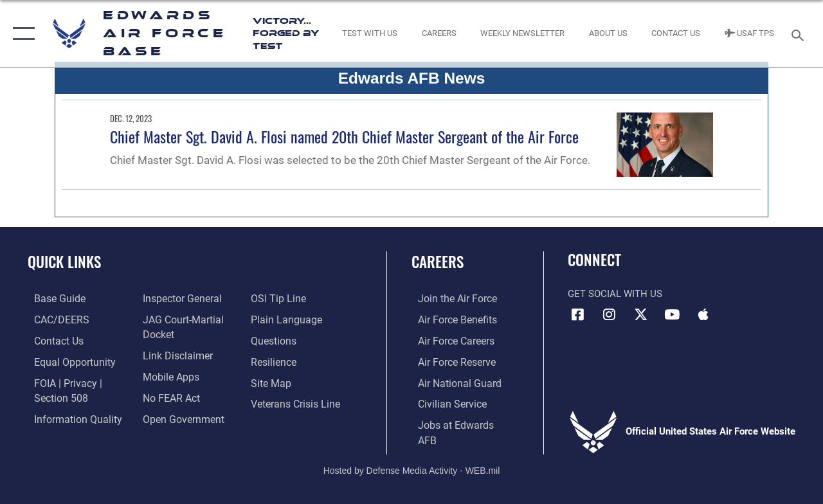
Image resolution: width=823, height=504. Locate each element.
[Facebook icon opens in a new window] (577, 314)
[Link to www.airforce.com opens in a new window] (450, 298)
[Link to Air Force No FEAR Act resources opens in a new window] (168, 395)
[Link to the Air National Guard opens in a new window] (451, 381)
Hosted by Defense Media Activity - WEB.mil (412, 451)
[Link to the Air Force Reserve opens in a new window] (449, 360)
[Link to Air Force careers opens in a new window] (449, 339)
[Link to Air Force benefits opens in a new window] (450, 319)
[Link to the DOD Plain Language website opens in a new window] (285, 319)
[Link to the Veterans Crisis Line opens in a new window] (296, 401)
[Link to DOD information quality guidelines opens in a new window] (69, 415)
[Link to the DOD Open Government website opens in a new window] (178, 415)
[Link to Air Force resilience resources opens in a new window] (275, 360)
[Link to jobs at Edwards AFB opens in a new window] (457, 422)
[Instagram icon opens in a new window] (609, 314)
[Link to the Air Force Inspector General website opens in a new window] (178, 298)
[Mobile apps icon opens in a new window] (703, 314)
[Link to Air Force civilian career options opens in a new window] (444, 401)
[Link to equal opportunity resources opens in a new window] (66, 360)
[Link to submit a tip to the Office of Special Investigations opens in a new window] (278, 298)
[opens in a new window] (52, 298)
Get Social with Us (615, 294)
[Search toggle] (800, 34)
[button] (21, 34)
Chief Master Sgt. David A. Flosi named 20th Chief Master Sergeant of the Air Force (344, 136)
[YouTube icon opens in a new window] (672, 314)
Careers (438, 262)
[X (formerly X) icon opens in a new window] (640, 314)
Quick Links (64, 262)
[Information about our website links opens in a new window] (174, 354)
